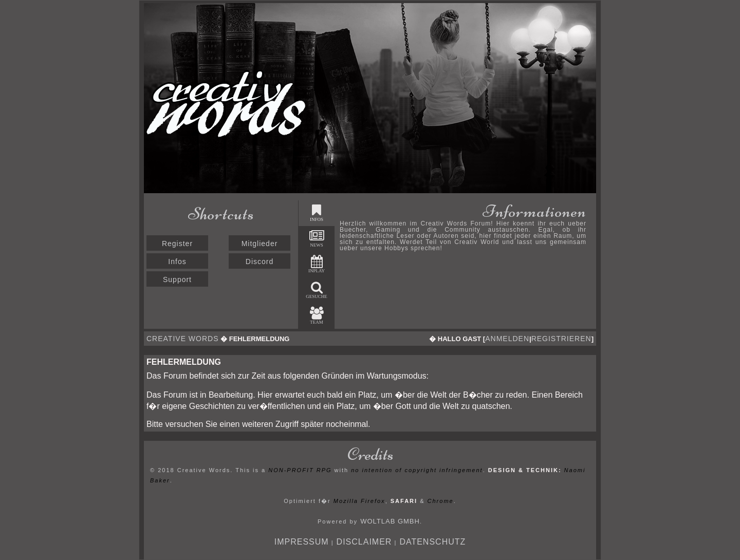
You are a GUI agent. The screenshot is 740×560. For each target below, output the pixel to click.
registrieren (561, 339)
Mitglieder (260, 244)
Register (177, 244)
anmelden (507, 339)
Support (177, 279)
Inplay (317, 264)
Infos (177, 262)
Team (317, 316)
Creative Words (183, 339)
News (317, 239)
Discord (260, 262)
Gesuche (317, 290)
